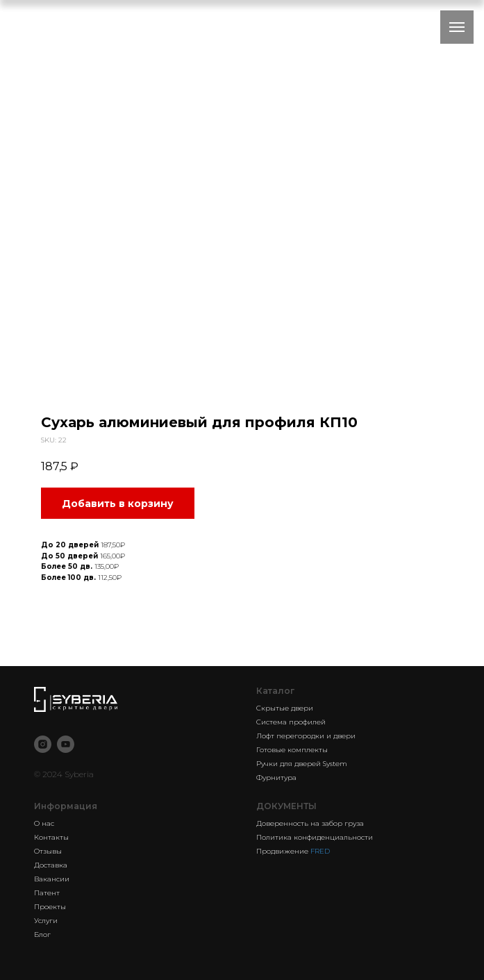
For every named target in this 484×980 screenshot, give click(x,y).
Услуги (46, 921)
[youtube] (66, 744)
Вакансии (52, 879)
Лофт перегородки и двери (306, 736)
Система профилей (291, 722)
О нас (44, 823)
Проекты (50, 907)
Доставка (51, 865)
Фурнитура (276, 778)
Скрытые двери (285, 708)
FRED (320, 851)
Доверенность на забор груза (310, 823)
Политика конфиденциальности (315, 837)
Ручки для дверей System (302, 764)
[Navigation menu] (457, 27)
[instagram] (43, 744)
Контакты (51, 837)
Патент (47, 893)
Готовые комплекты (292, 750)
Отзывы (48, 851)
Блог (42, 935)
